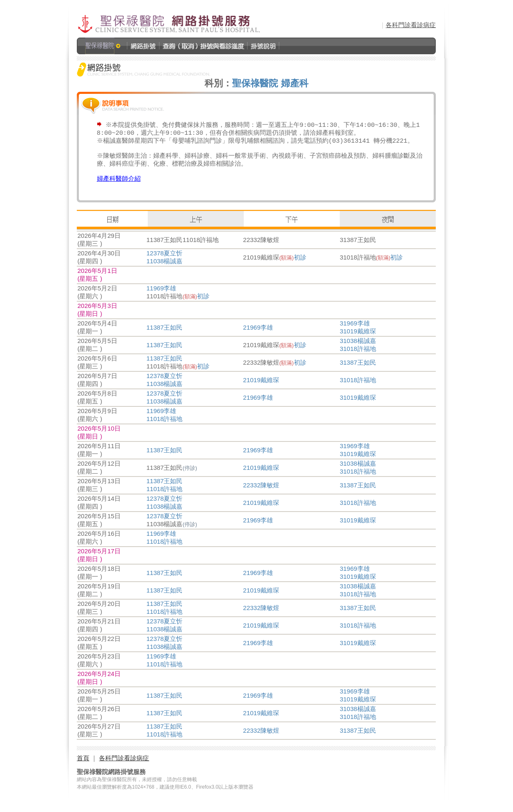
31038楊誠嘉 (358, 348)
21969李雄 (258, 335)
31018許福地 (358, 356)
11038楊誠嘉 (165, 269)
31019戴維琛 (358, 339)
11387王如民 (165, 335)
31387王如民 (358, 370)
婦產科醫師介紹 (119, 186)
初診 (300, 265)
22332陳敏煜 (261, 493)
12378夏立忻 (165, 261)
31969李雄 (355, 331)
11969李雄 (162, 296)
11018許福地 (165, 426)
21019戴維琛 (261, 387)
